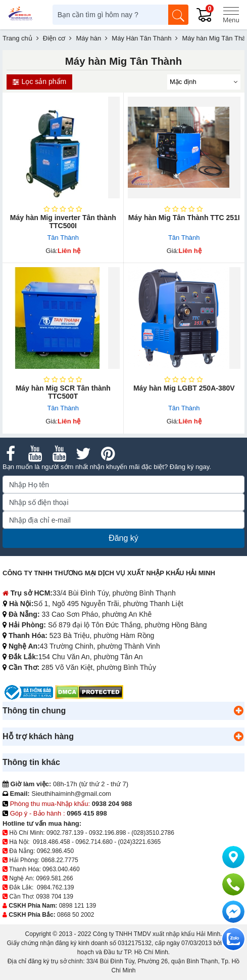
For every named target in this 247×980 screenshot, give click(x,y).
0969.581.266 (54, 878)
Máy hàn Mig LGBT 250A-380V (184, 388)
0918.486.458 (51, 842)
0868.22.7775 (59, 860)
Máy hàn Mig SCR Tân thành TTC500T (63, 392)
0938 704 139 (54, 897)
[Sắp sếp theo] (204, 82)
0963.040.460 (61, 869)
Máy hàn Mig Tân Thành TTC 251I (184, 218)
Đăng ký (124, 538)
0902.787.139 (65, 833)
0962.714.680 (94, 842)
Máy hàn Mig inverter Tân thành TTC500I (63, 222)
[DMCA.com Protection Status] (89, 692)
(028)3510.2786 (153, 833)
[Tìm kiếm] (178, 15)
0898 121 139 (78, 906)
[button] (238, 711)
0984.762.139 (55, 887)
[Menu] (231, 15)
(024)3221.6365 (140, 842)
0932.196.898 (107, 833)
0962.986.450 (55, 851)
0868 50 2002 (76, 915)
